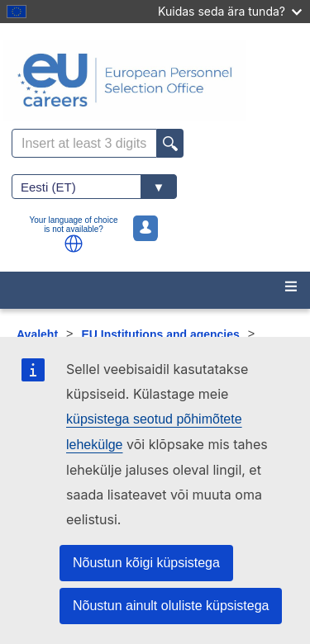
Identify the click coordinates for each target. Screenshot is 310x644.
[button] (74, 244)
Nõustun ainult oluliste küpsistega (171, 606)
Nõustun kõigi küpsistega (146, 563)
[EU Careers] (155, 80)
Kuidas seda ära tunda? (230, 11)
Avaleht (37, 334)
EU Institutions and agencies (160, 334)
